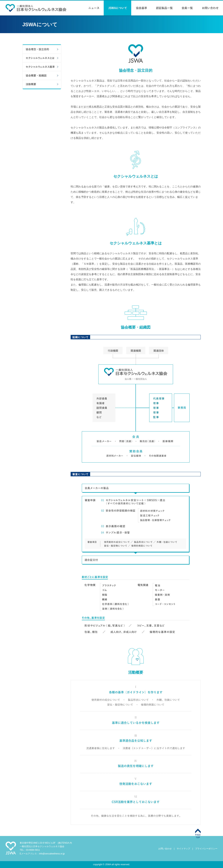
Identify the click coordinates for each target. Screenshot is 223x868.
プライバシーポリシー (206, 849)
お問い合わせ (165, 849)
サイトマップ (183, 849)
